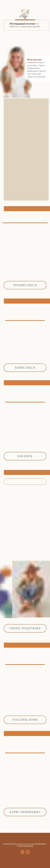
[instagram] (28, 853)
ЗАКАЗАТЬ (25, 456)
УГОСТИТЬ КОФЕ (25, 720)
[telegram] (22, 853)
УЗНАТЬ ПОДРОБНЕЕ (25, 628)
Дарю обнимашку (25, 812)
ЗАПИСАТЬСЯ (25, 368)
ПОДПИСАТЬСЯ (25, 285)
